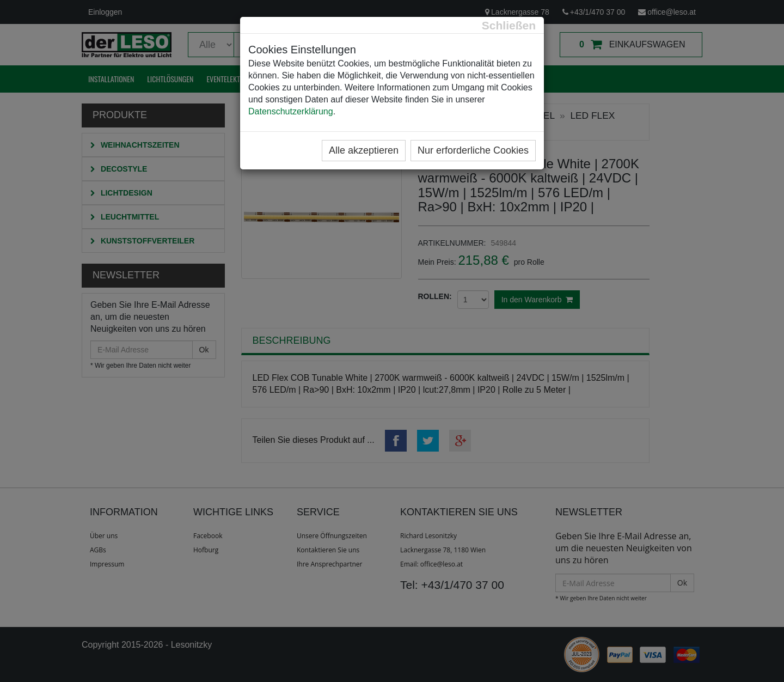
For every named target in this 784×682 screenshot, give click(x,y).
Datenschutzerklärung (291, 111)
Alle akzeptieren (364, 150)
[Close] (509, 25)
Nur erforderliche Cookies (473, 150)
